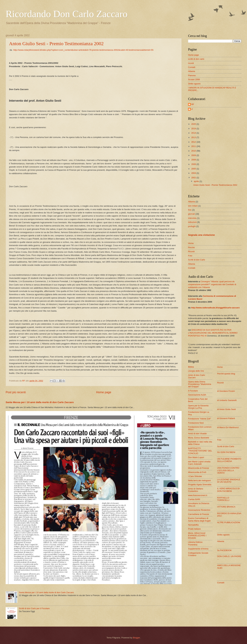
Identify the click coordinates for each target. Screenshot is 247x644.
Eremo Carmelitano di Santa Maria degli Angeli (199, 519)
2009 (194, 155)
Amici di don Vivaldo (197, 434)
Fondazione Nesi (196, 423)
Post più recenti (16, 392)
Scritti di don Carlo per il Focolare (34, 608)
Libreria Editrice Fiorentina (195, 543)
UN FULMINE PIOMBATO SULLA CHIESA (229, 460)
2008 (194, 160)
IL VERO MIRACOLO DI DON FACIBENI (228, 490)
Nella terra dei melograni (199, 480)
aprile (197, 181)
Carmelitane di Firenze (199, 514)
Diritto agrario (194, 84)
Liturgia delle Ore (196, 371)
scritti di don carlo (196, 59)
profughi (192, 226)
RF (193, 104)
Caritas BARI (194, 499)
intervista (192, 218)
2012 (194, 142)
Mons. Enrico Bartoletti (199, 438)
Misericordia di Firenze (199, 468)
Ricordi (191, 251)
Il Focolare (193, 391)
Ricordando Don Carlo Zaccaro (67, 14)
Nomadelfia (193, 525)
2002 (194, 178)
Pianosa (192, 75)
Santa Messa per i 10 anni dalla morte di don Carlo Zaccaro (40, 402)
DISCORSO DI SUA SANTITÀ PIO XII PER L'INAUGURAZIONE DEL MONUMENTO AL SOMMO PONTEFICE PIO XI (213, 333)
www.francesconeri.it (198, 495)
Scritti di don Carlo (197, 260)
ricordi (191, 63)
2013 (194, 137)
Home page (104, 392)
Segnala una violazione (201, 235)
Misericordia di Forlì (197, 472)
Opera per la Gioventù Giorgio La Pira (198, 407)
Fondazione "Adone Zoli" (200, 419)
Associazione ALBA (197, 395)
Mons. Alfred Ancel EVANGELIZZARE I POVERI (197, 536)
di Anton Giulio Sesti (226, 409)
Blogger (136, 638)
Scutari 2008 (194, 79)
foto (190, 210)
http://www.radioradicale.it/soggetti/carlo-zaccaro (215, 308)
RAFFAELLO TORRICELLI (223, 499)
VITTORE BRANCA (226, 507)
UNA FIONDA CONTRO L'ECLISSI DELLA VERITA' (228, 470)
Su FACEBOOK (224, 550)
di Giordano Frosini (226, 391)
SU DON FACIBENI (226, 452)
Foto (190, 256)
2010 (194, 151)
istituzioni (192, 222)
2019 (194, 129)
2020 (194, 124)
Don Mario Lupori (196, 457)
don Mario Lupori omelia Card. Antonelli (199, 463)
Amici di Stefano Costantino (196, 490)
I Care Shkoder (195, 476)
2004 (194, 173)
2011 (194, 146)
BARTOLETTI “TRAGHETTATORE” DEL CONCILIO (200, 451)
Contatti (192, 67)
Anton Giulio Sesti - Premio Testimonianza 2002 (56, 43)
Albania (192, 71)
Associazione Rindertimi (199, 510)
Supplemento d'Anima (198, 549)
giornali (191, 214)
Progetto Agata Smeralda (200, 484)
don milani (193, 206)
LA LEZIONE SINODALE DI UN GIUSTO (229, 481)
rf (192, 109)
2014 (194, 133)
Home (191, 243)
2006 (194, 164)
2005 (194, 169)
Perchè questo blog (226, 374)
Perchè (191, 247)
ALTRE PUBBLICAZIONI (229, 522)
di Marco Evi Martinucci (228, 427)
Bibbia (191, 367)
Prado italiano (194, 529)
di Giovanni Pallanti (226, 418)
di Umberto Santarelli (227, 400)
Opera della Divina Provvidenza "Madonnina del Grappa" (200, 384)
